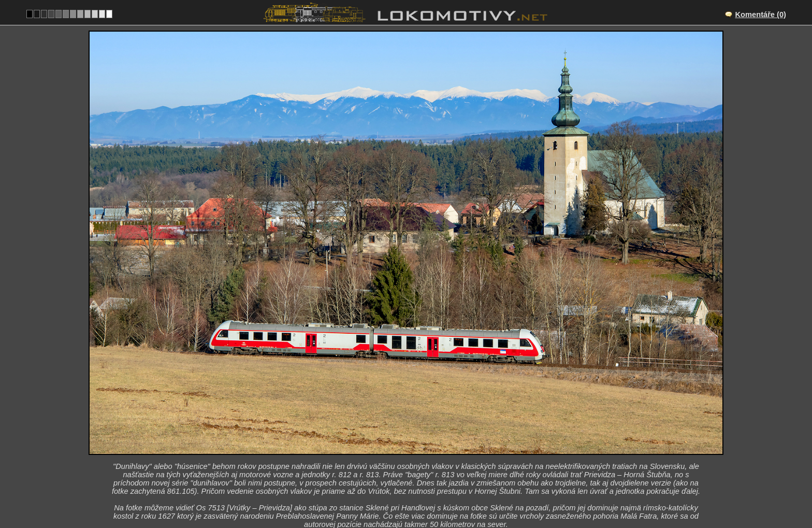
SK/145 (415, 447)
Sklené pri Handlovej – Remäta (417, 436)
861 (438, 490)
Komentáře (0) (760, 15)
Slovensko (400, 490)
